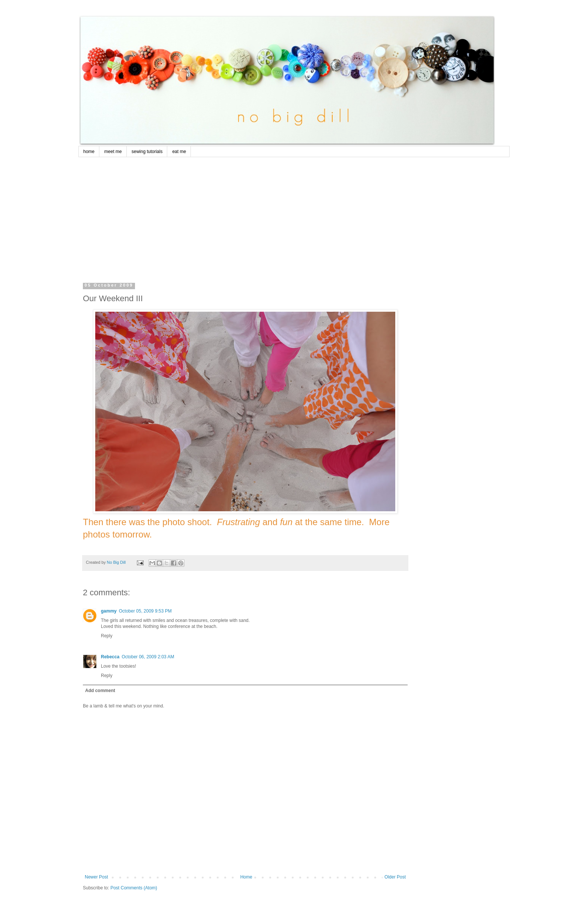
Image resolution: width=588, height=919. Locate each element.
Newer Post (96, 877)
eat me (179, 152)
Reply (107, 636)
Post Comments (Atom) (134, 888)
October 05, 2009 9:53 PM (145, 611)
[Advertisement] (294, 213)
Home (246, 877)
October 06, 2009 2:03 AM (148, 657)
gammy (109, 611)
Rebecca (110, 657)
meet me (113, 152)
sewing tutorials (147, 152)
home (89, 152)
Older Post (395, 877)
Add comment (100, 691)
